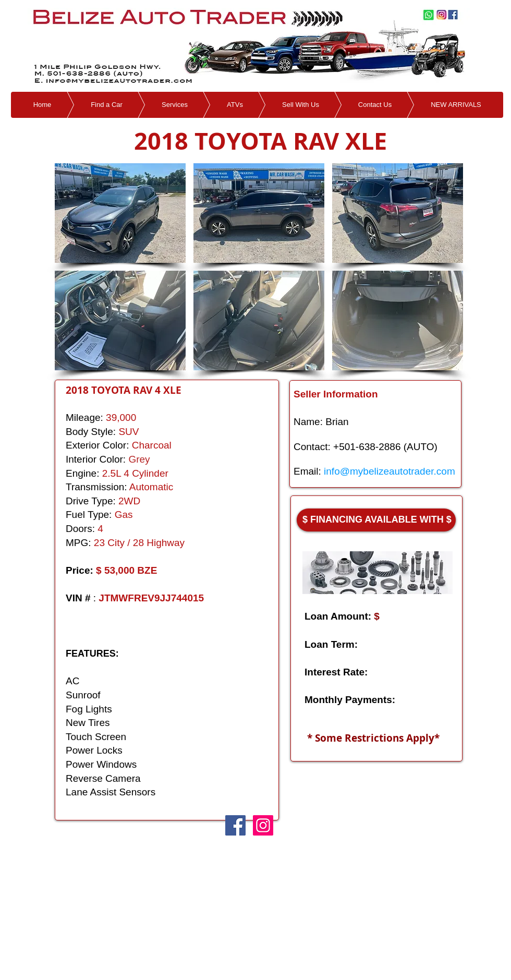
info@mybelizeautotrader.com (390, 471)
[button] (120, 213)
